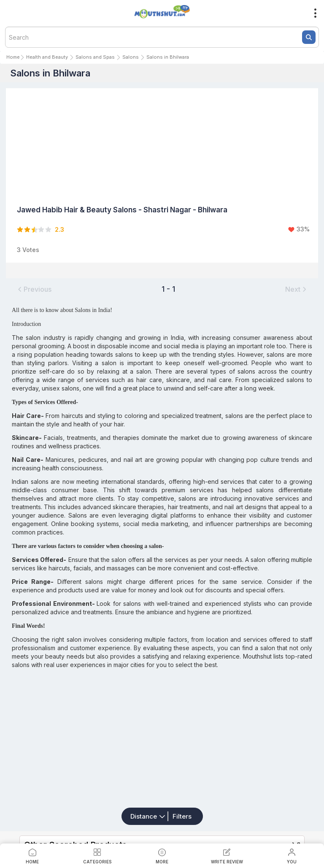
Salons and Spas (95, 57)
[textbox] (162, 37)
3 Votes (28, 250)
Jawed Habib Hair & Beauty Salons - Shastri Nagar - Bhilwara (122, 210)
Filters (182, 816)
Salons (131, 57)
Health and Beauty (47, 57)
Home (13, 57)
